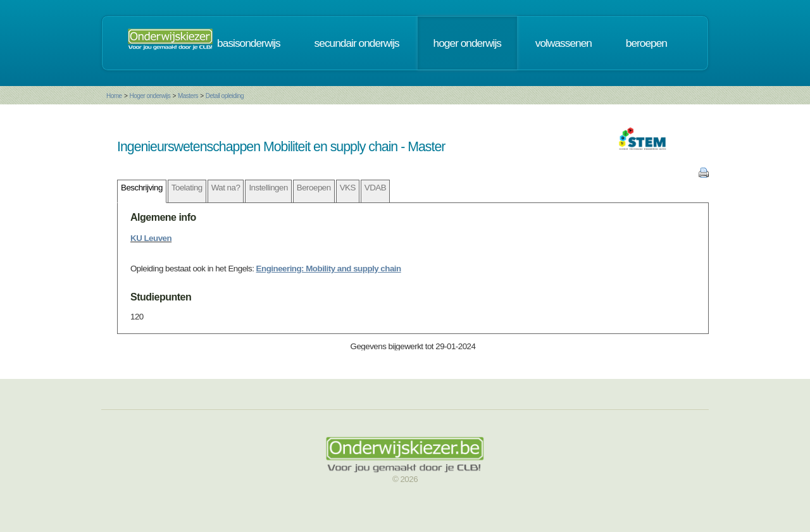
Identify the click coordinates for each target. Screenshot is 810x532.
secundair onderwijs (357, 43)
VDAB (375, 188)
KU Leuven (151, 238)
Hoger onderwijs (150, 96)
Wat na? (226, 188)
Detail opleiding (225, 96)
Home (114, 96)
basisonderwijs (249, 43)
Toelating (187, 188)
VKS (348, 188)
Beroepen (314, 188)
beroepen (646, 43)
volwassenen (564, 43)
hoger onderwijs (467, 43)
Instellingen (268, 188)
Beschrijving (142, 188)
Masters (188, 96)
